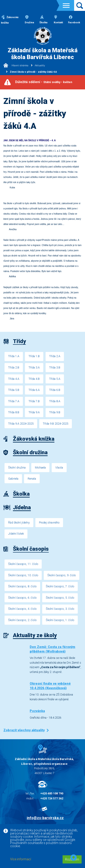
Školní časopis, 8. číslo (22, 586)
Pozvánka (37, 711)
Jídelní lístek (16, 534)
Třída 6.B (55, 390)
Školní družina (17, 467)
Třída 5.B (14, 390)
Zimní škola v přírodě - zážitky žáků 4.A (33, 72)
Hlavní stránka (16, 66)
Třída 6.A (34, 390)
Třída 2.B (14, 367)
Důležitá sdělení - (44, 82)
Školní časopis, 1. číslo (60, 620)
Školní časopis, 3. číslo (60, 609)
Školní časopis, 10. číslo (23, 575)
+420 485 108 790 (52, 793)
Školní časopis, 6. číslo (22, 598)
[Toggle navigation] (66, 6)
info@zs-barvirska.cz (45, 818)
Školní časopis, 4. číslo (22, 609)
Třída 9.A (34, 412)
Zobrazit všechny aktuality (24, 730)
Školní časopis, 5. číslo (60, 598)
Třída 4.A (14, 379)
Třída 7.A (14, 401)
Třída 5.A (55, 379)
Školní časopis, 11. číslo (23, 564)
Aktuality (40, 66)
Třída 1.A (14, 356)
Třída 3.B (55, 367)
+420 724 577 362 (52, 798)
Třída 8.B (14, 412)
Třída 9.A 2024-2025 (21, 424)
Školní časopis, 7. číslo (60, 586)
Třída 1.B (34, 356)
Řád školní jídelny (19, 522)
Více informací (21, 859)
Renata (32, 479)
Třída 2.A (55, 356)
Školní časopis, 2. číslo (22, 620)
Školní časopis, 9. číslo (62, 575)
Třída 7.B (34, 401)
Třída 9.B (55, 412)
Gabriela (13, 479)
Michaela (40, 467)
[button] (74, 858)
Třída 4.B (34, 379)
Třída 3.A (34, 367)
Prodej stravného (49, 522)
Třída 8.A (55, 401)
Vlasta (59, 467)
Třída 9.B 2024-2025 (56, 424)
